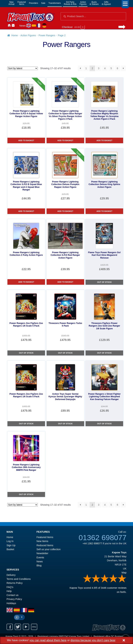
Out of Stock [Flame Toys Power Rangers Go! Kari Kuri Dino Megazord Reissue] (104, 282)
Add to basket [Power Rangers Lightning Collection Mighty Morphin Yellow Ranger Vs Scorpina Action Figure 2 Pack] (104, 140)
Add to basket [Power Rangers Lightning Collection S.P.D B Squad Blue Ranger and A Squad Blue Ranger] (26, 211)
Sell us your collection (49, 549)
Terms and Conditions (19, 579)
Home (9, 25)
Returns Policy (15, 583)
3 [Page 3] (99, 68)
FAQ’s (10, 587)
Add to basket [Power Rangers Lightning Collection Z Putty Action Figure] (26, 282)
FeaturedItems (22, 3)
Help (9, 591)
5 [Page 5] (111, 68)
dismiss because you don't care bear (93, 640)
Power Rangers (47, 35)
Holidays (11, 603)
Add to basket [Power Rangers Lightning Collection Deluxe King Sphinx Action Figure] (104, 211)
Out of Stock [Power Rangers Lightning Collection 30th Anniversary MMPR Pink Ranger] (26, 494)
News (23, 26)
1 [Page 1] (86, 68)
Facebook (10, 627)
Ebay (34, 627)
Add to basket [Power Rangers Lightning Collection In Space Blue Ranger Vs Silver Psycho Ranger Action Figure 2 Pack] (65, 140)
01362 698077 (103, 538)
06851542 (64, 636)
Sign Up (11, 545)
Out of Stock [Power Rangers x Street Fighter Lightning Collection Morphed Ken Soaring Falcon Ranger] (104, 424)
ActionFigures (83, 3)
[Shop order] (23, 68)
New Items (42, 541)
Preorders (34, 3)
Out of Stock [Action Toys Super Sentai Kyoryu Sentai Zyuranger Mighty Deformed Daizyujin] (65, 424)
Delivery (11, 575)
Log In (10, 541)
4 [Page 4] (105, 68)
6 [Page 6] (117, 68)
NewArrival (11, 3)
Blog (39, 565)
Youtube (26, 627)
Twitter (18, 627)
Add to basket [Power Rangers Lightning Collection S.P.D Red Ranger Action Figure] (65, 282)
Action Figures (28, 35)
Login (17, 25)
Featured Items (45, 537)
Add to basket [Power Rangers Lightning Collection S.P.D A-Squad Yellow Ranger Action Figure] (26, 140)
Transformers (55, 3)
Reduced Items (45, 545)
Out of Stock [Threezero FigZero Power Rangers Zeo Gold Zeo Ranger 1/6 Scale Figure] (104, 353)
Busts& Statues (94, 3)
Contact (13, 25)
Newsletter (42, 553)
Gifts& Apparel (106, 3)
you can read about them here (48, 640)
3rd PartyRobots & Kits (70, 3)
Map (124, 573)
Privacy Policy (14, 599)
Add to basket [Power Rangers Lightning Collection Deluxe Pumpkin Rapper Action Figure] (65, 211)
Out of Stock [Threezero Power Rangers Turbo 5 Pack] (65, 353)
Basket (10, 549)
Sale (43, 3)
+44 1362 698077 (92, 543)
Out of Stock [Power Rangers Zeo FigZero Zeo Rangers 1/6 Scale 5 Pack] (26, 353)
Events (40, 557)
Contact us (13, 595)
